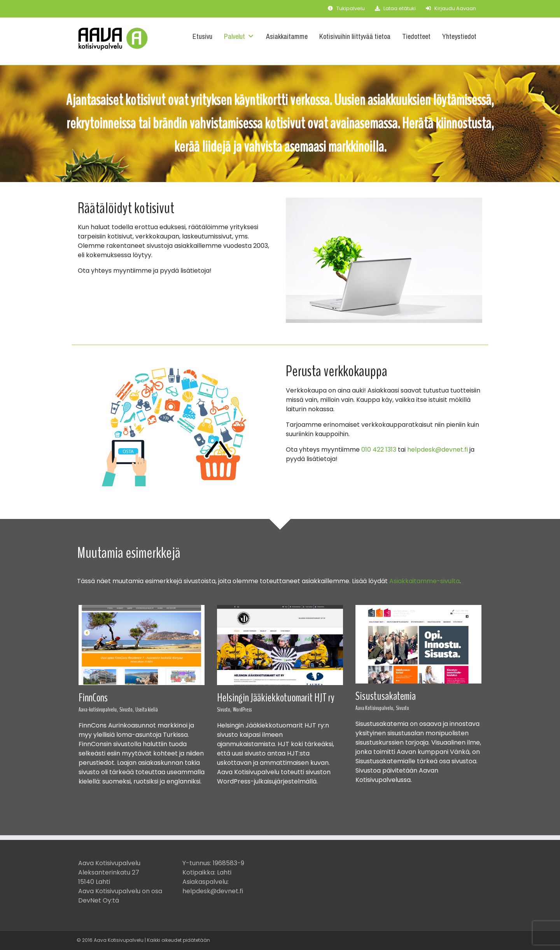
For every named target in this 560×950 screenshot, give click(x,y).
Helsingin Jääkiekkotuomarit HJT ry (276, 698)
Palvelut (239, 36)
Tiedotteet (416, 36)
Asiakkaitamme (287, 36)
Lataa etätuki (395, 8)
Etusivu (202, 36)
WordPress (242, 710)
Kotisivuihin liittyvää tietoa (355, 36)
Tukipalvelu (346, 8)
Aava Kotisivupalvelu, (375, 708)
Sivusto (402, 708)
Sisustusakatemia (386, 696)
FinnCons (93, 698)
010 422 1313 (379, 450)
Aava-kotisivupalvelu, (98, 710)
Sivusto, (127, 710)
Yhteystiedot (459, 36)
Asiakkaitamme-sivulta (424, 581)
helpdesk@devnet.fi (437, 450)
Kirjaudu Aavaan (451, 8)
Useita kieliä (147, 710)
